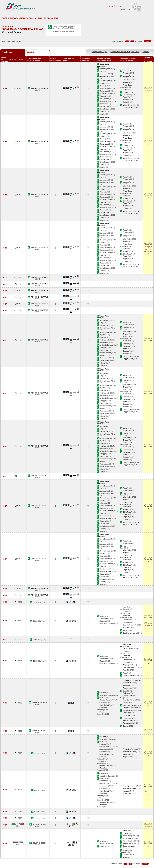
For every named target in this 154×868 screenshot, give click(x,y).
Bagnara (126, 100)
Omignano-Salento (130, 708)
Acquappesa (127, 665)
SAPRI (37, 753)
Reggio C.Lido (128, 107)
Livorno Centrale (105, 101)
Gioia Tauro (127, 95)
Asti (101, 71)
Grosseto (103, 104)
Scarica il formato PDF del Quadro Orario (125, 52)
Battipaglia (127, 718)
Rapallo (102, 83)
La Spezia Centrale (106, 94)
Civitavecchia (104, 106)
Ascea (125, 702)
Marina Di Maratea (129, 683)
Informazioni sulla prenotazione (63, 31)
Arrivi (31, 52)
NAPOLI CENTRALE (40, 702)
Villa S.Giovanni (129, 105)
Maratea (102, 621)
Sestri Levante (105, 88)
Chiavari (102, 86)
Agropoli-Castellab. (130, 711)
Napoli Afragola (128, 836)
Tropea (125, 82)
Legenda (146, 52)
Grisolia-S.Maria (129, 649)
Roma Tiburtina (128, 841)
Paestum (126, 713)
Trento (125, 857)
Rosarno (126, 92)
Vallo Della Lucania (130, 705)
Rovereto (126, 855)
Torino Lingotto (105, 69)
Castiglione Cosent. (130, 633)
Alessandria (104, 74)
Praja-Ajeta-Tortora (106, 624)
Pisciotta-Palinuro (129, 700)
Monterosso (104, 91)
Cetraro (126, 622)
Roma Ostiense (105, 109)
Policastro (126, 693)
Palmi (125, 97)
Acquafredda (104, 618)
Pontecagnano (128, 723)
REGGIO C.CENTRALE (40, 88)
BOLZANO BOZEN (39, 825)
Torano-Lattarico (105, 843)
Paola (125, 71)
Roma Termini (128, 838)
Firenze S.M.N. (128, 843)
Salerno (102, 111)
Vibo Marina (127, 80)
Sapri (101, 114)
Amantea (126, 73)
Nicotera (126, 89)
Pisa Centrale (104, 99)
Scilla (125, 102)
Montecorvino (128, 720)
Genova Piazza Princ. (107, 76)
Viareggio (103, 96)
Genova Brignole (105, 81)
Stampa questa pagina (99, 52)
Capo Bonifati (128, 620)
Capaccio (126, 715)
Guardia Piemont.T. (130, 625)
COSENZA (37, 602)
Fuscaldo (126, 627)
